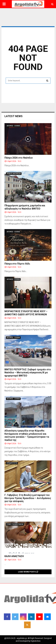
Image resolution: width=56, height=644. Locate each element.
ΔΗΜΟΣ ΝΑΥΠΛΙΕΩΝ (14, 174)
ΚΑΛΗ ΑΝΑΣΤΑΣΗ (14, 556)
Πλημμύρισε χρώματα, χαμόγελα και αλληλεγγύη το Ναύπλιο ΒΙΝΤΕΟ (25, 207)
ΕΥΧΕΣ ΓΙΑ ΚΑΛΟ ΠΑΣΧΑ (15, 524)
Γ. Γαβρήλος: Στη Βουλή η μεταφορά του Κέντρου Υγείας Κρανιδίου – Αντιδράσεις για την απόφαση (28, 498)
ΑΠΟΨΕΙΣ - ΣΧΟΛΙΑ (13, 126)
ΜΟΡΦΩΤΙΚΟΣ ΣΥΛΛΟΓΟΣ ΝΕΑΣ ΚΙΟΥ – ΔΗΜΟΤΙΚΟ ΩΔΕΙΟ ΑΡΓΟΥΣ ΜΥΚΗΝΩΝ (26, 313)
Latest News (14, 116)
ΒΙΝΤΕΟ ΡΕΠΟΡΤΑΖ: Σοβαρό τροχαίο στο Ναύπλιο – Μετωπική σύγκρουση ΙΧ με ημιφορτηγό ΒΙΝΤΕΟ (28, 373)
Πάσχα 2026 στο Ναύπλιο (19, 158)
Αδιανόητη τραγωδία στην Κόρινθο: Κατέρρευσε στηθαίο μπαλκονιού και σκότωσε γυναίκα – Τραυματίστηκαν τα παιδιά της (27, 435)
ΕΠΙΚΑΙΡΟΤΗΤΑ (12, 463)
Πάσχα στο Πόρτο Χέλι (17, 264)
